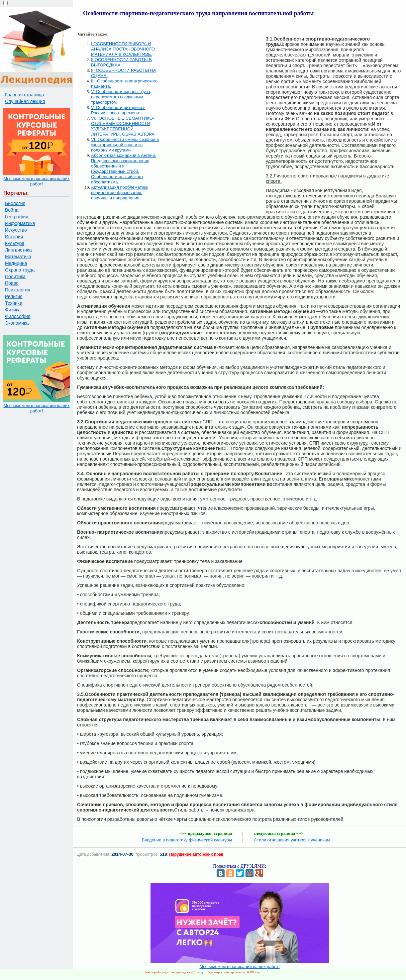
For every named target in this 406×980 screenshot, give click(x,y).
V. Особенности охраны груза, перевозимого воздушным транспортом (121, 97)
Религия (14, 296)
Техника (14, 303)
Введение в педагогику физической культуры (187, 840)
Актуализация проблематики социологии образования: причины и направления (120, 193)
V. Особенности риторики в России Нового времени (118, 110)
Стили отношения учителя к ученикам (292, 840)
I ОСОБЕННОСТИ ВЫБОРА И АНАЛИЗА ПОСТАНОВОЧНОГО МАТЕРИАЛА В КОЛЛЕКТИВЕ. (123, 49)
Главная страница (25, 95)
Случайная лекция (25, 101)
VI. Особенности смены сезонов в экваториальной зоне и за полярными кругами (125, 145)
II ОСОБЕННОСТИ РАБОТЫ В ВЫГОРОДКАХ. (121, 62)
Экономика (17, 323)
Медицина (16, 263)
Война (12, 210)
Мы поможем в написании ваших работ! (36, 181)
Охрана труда (20, 270)
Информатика (20, 223)
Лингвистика (18, 250)
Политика (15, 276)
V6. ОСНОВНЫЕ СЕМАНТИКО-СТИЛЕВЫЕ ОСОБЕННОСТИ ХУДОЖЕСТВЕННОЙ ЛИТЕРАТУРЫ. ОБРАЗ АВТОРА (123, 126)
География (17, 217)
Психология (18, 290)
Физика (13, 310)
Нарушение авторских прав (196, 854)
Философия (18, 316)
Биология (15, 203)
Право (12, 283)
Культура (15, 243)
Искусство (16, 230)
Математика (18, 257)
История (14, 237)
